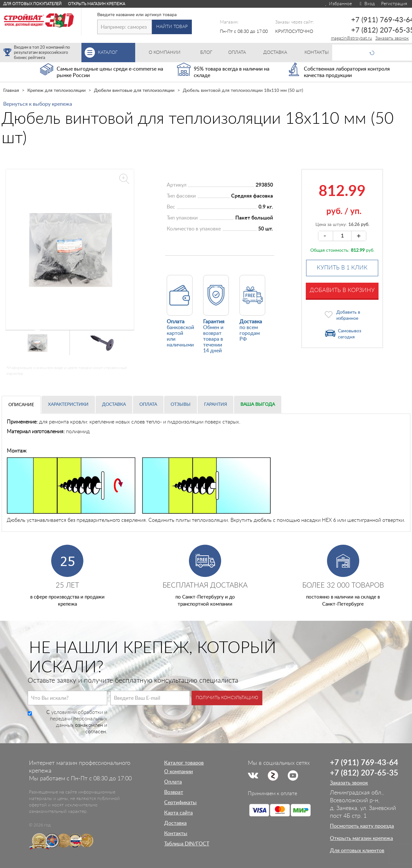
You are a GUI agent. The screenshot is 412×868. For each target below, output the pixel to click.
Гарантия (215, 405)
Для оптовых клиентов (357, 851)
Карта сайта (178, 813)
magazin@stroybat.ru (351, 38)
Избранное (338, 4)
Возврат (174, 792)
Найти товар (172, 27)
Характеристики (68, 405)
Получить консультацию (227, 698)
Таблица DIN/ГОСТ (187, 844)
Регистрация (394, 4)
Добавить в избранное (348, 315)
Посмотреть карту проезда (362, 826)
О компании (178, 772)
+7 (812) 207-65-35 (364, 773)
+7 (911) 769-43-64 (364, 763)
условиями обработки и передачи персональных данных (79, 719)
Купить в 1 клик (342, 268)
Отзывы (181, 405)
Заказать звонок (392, 38)
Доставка (114, 405)
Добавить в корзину (342, 290)
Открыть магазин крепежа (97, 4)
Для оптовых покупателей (32, 4)
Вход (366, 4)
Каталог (117, 53)
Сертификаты (180, 803)
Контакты (176, 834)
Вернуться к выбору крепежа (38, 104)
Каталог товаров (184, 763)
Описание (21, 405)
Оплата (148, 405)
